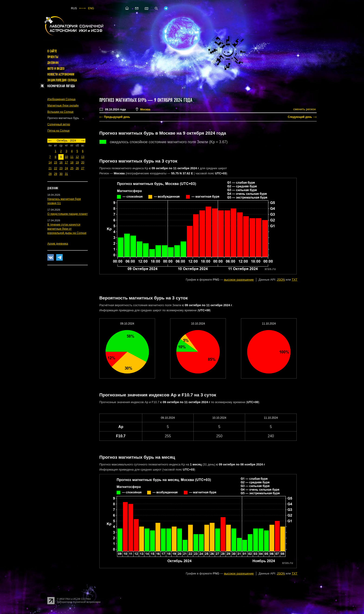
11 (72, 157)
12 (77, 157)
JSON (281, 280)
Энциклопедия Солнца (62, 80)
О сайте (52, 51)
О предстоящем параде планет (68, 214)
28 (50, 174)
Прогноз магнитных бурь (123, 100)
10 (66, 157)
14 (50, 163)
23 (61, 168)
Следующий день (300, 117)
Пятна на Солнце (58, 131)
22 (55, 168)
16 (61, 163)
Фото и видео (56, 69)
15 (55, 163)
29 (55, 174)
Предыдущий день (117, 117)
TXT (294, 280)
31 (66, 174)
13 (83, 157)
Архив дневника (58, 244)
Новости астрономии (61, 74)
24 (66, 168)
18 (72, 163)
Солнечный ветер (59, 124)
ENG (91, 8)
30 (61, 174)
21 (50, 168)
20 (83, 163)
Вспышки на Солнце (60, 112)
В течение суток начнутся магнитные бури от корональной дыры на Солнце (67, 229)
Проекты (53, 57)
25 (72, 168)
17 (66, 163)
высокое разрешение (239, 280)
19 (77, 163)
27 (83, 168)
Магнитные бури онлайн (63, 106)
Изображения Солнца (61, 99)
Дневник (53, 63)
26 (77, 168)
